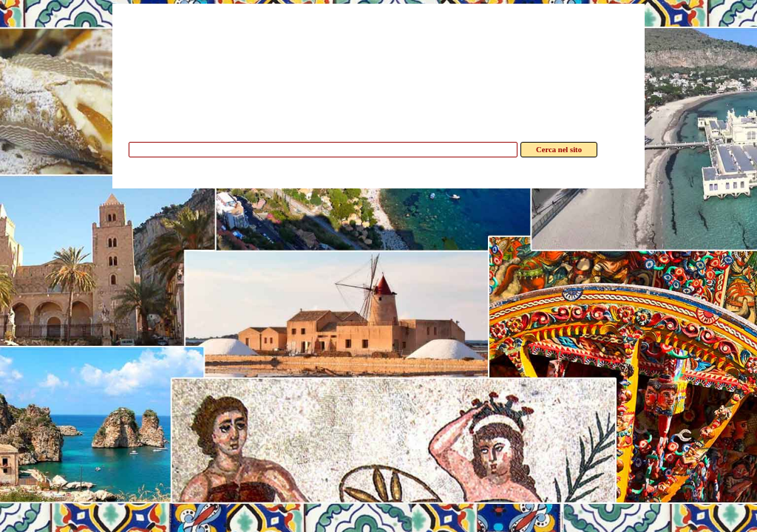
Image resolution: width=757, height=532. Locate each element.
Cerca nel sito (559, 150)
